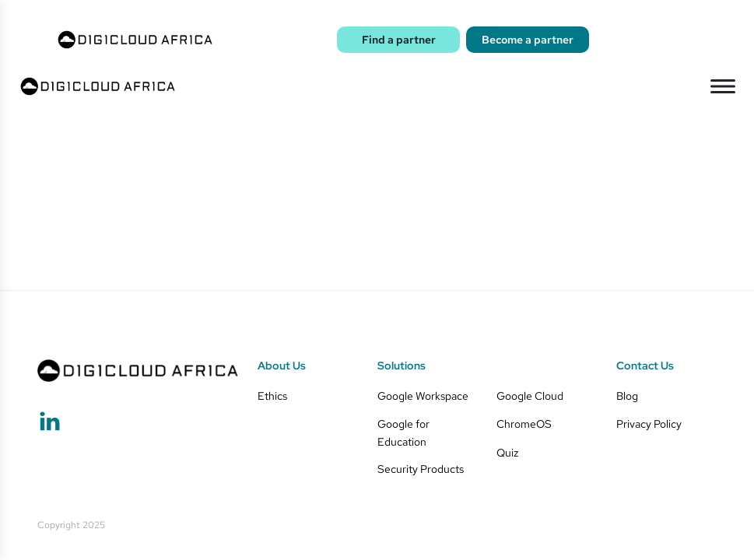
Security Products (421, 469)
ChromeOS (524, 423)
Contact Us (645, 366)
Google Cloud (530, 395)
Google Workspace (423, 395)
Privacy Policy (649, 423)
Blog (627, 395)
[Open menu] (723, 86)
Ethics (272, 395)
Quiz (507, 452)
